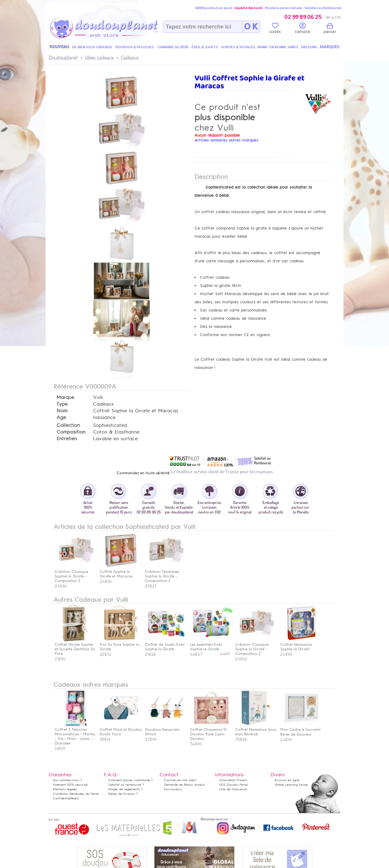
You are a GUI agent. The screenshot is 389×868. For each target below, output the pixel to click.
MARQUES (330, 47)
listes (275, 29)
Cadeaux (130, 58)
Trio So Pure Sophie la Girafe (119, 645)
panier (330, 29)
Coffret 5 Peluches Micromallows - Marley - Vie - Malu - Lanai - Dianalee (75, 734)
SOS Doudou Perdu (234, 785)
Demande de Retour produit (184, 785)
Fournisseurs (173, 789)
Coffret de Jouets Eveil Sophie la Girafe (165, 645)
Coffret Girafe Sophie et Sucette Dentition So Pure (75, 647)
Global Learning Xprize (291, 785)
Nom (62, 411)
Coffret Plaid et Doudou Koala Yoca (121, 730)
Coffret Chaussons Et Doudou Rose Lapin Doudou (210, 732)
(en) (76, 798)
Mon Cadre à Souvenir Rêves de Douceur (301, 730)
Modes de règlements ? (126, 789)
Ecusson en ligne (287, 780)
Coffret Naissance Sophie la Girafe (300, 645)
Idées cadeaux (99, 58)
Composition (71, 432)
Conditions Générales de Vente (76, 794)
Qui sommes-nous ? (67, 780)
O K (251, 27)
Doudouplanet (63, 58)
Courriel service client (180, 780)
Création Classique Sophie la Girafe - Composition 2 (255, 647)
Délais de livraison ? (123, 794)
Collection (68, 425)
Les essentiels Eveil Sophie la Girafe (210, 645)
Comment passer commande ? (131, 780)
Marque (65, 397)
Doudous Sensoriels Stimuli (165, 730)
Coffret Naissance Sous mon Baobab (256, 730)
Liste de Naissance (233, 789)
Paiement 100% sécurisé (70, 785)
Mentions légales (65, 789)
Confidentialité (63, 798)
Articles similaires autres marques (226, 140)
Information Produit (233, 780)
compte (303, 29)
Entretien (67, 439)
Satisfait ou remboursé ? (126, 785)
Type (62, 404)
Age (61, 417)
